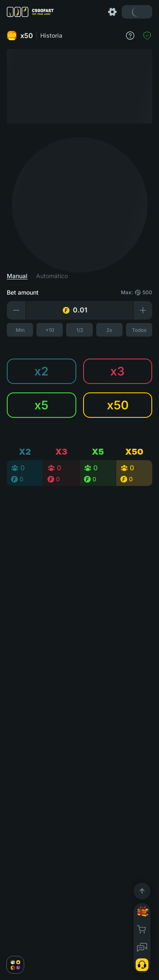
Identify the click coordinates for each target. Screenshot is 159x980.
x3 (117, 371)
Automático (52, 276)
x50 (20, 36)
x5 (41, 405)
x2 (41, 371)
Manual (17, 276)
